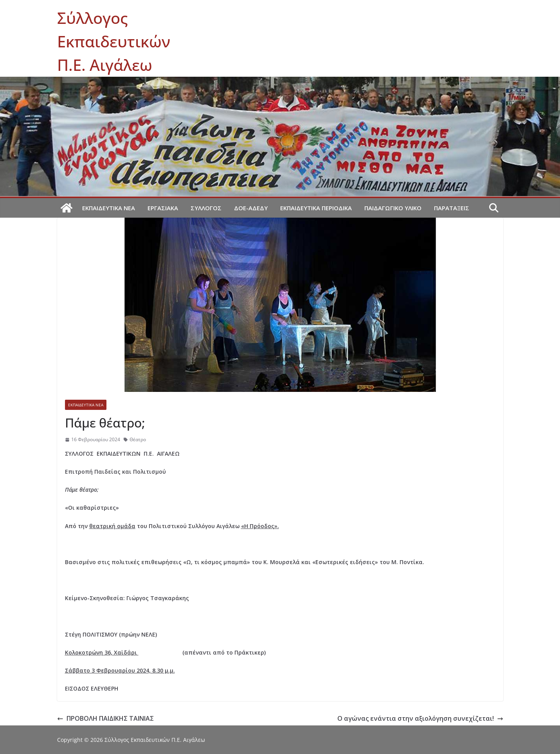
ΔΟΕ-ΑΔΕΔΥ (251, 208)
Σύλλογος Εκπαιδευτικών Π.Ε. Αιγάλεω (114, 41)
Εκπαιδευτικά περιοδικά (316, 208)
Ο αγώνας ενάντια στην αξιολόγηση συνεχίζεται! (420, 718)
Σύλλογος (206, 208)
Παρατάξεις (452, 208)
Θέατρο (138, 439)
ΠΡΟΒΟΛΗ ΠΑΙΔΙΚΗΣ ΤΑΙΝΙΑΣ (105, 718)
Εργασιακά (163, 208)
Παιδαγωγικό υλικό (393, 208)
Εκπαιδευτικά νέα (109, 208)
